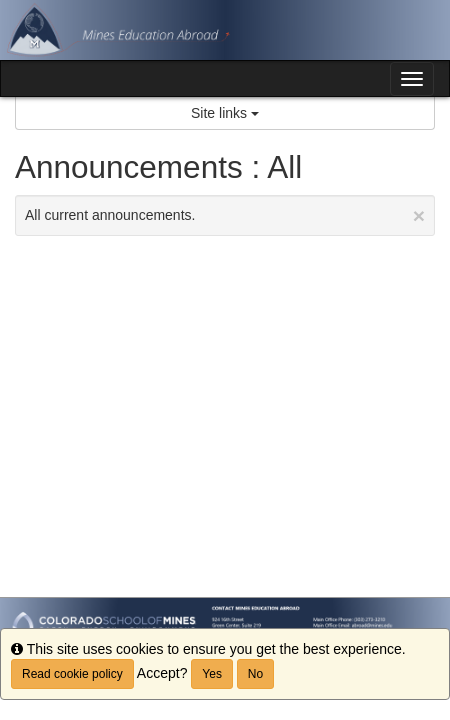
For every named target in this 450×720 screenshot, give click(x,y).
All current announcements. (225, 215)
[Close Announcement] (419, 215)
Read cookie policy (72, 674)
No (255, 674)
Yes (212, 674)
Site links (225, 113)
